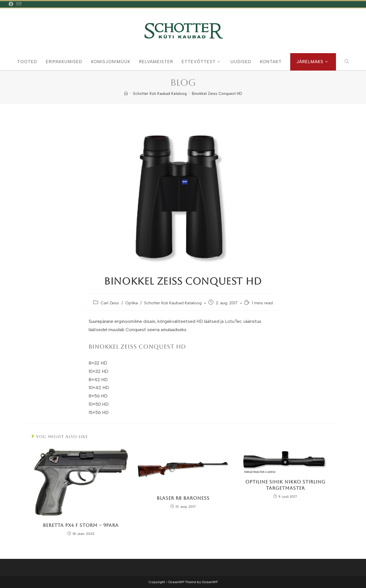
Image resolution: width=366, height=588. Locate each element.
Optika (132, 303)
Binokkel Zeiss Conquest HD (217, 94)
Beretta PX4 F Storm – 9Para (81, 525)
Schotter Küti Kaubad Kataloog (173, 303)
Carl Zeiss (110, 303)
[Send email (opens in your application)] (19, 4)
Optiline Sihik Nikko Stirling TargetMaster (285, 485)
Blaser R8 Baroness (183, 498)
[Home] (126, 94)
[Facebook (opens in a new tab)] (12, 4)
